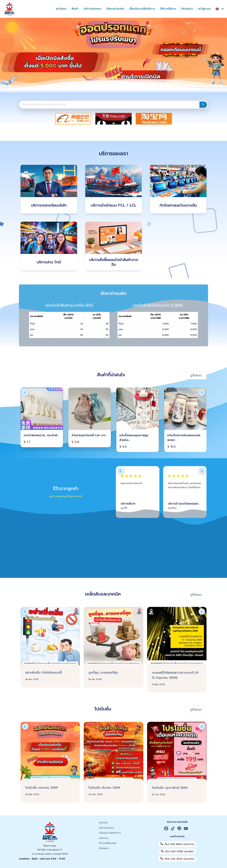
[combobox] (109, 105)
